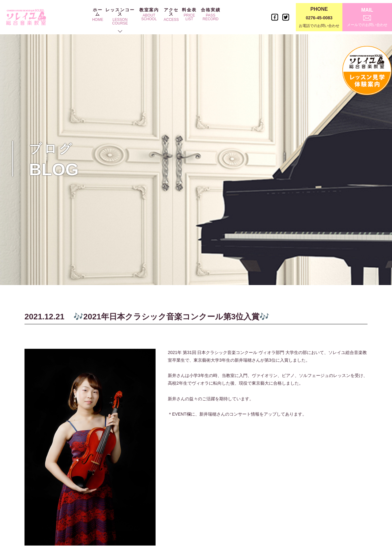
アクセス (171, 15)
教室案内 (149, 14)
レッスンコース (120, 16)
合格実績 (211, 14)
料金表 (189, 14)
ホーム (98, 15)
